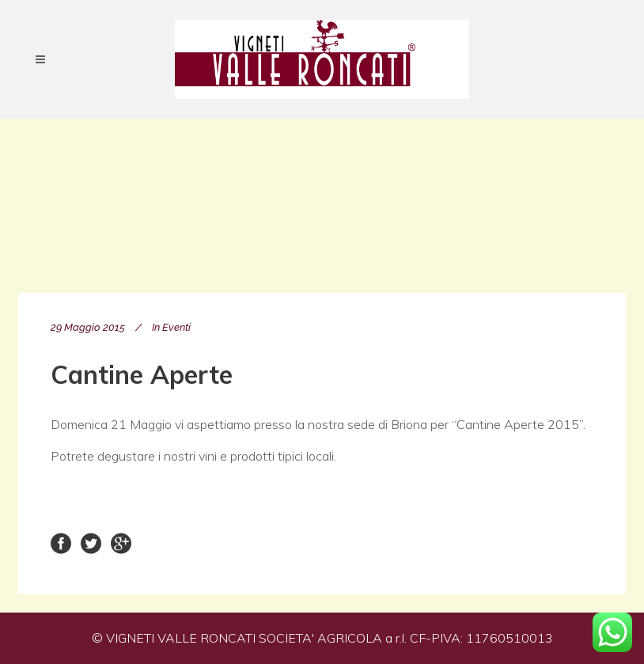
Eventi (176, 327)
